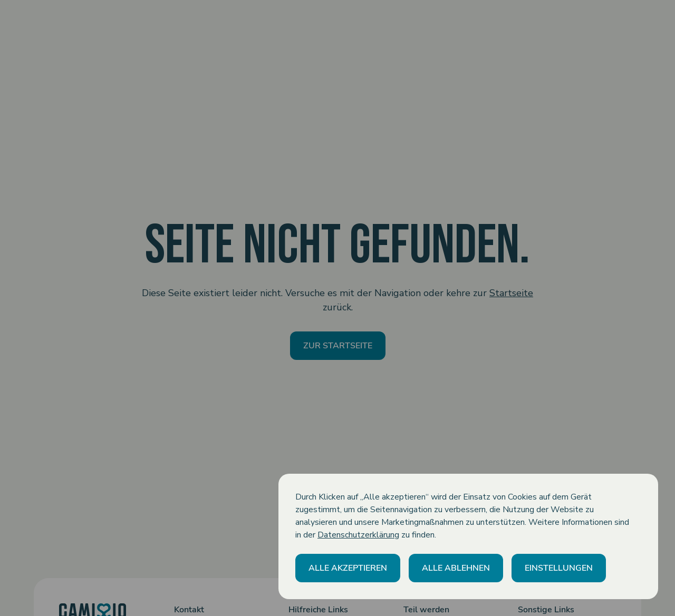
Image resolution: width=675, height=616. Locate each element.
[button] (348, 568)
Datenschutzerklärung (358, 535)
